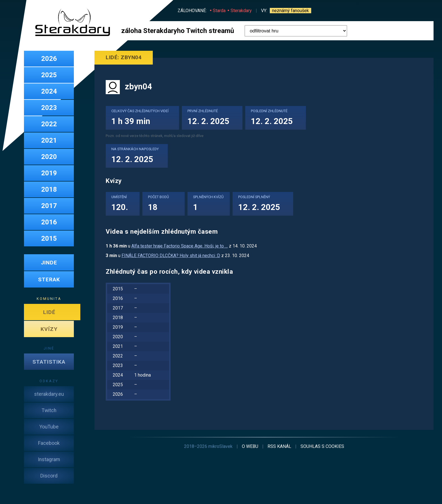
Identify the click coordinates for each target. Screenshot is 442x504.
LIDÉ (49, 312)
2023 (49, 108)
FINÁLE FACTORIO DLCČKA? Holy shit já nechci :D (171, 256)
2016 (49, 222)
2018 (49, 189)
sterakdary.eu (49, 394)
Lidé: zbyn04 (124, 57)
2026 (49, 59)
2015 (49, 238)
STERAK (49, 279)
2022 (49, 124)
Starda (219, 11)
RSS (279, 446)
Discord (49, 476)
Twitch (49, 410)
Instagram (49, 459)
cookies (322, 446)
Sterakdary (241, 11)
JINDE (49, 263)
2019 (49, 173)
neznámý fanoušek (290, 11)
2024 (49, 91)
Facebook (49, 443)
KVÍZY (49, 329)
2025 (49, 75)
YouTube (49, 427)
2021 (49, 140)
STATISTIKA (49, 362)
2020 (49, 157)
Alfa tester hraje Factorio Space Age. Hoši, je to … (180, 246)
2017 (49, 206)
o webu (250, 446)
